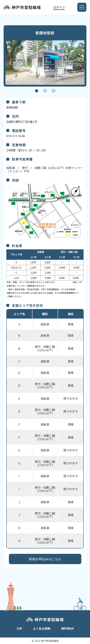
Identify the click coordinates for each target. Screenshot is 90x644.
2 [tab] (45, 91)
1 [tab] (36, 91)
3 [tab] (54, 91)
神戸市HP (68, 628)
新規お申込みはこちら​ (45, 559)
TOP (19, 628)
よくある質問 (42, 628)
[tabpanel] (45, 63)
